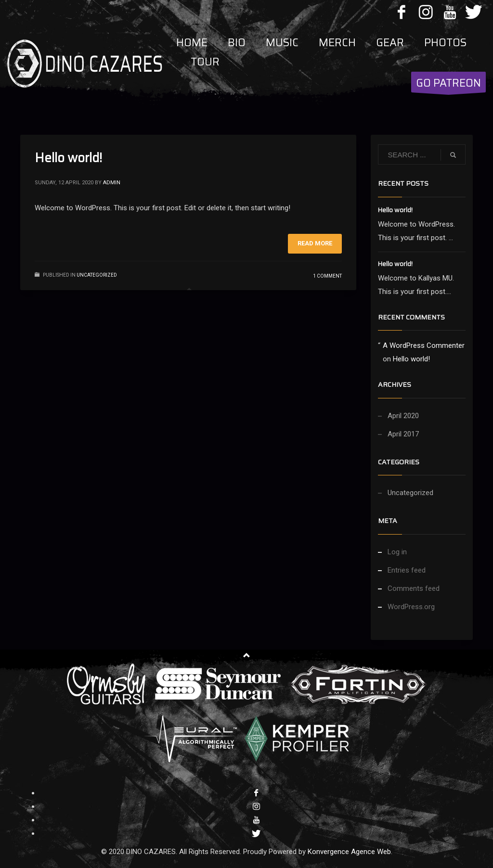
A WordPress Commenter (424, 345)
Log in (397, 552)
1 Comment (327, 276)
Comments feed (414, 588)
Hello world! (68, 158)
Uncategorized (97, 275)
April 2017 (403, 434)
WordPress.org (411, 607)
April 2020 (403, 416)
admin (112, 183)
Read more (315, 243)
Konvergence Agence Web (349, 852)
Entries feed (407, 570)
